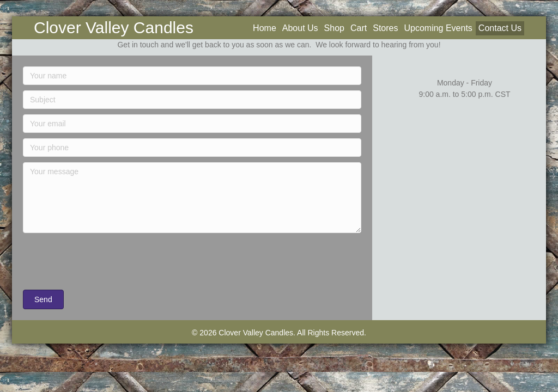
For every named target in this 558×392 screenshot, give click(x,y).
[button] (43, 299)
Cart (359, 28)
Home (265, 28)
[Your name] (192, 76)
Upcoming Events (438, 28)
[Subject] (192, 100)
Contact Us (500, 28)
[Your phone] (192, 148)
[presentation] (106, 263)
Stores (385, 28)
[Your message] (192, 198)
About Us (300, 28)
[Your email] (192, 124)
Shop (334, 28)
